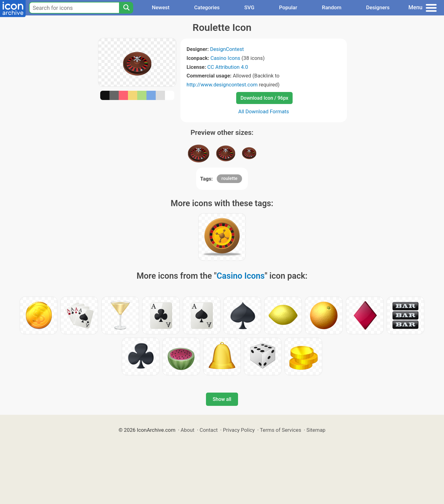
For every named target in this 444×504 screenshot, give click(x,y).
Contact (209, 430)
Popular (288, 7)
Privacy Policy (239, 430)
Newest (160, 7)
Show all (222, 399)
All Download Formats (264, 111)
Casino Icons (226, 58)
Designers (378, 7)
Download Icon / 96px (264, 98)
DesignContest (227, 49)
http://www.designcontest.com (222, 85)
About (188, 430)
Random (332, 7)
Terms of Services (281, 430)
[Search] (126, 8)
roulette (229, 178)
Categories (207, 7)
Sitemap (316, 430)
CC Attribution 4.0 (228, 67)
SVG (249, 7)
